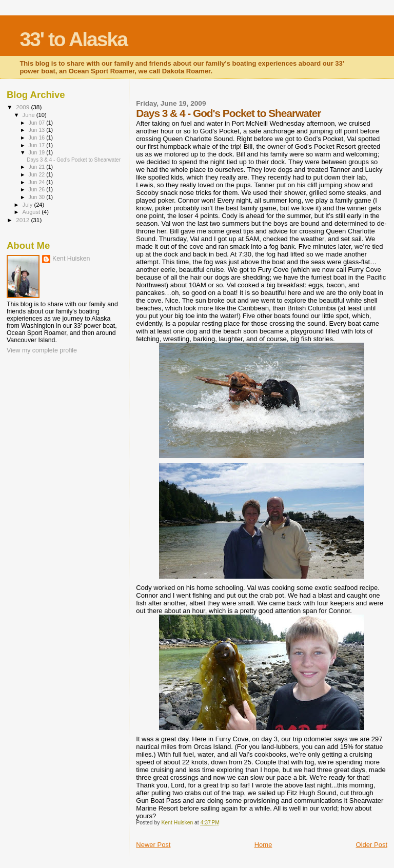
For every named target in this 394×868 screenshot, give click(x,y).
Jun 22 (37, 174)
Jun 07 (37, 123)
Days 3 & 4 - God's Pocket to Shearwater (74, 160)
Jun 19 (37, 152)
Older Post (372, 845)
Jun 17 (37, 145)
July (28, 205)
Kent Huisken (71, 259)
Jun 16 (37, 137)
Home (263, 845)
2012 (23, 220)
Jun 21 (37, 167)
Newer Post (153, 845)
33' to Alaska (73, 39)
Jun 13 (37, 130)
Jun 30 (37, 197)
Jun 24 (37, 182)
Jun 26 (37, 189)
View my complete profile (42, 350)
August (32, 212)
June (29, 115)
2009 (23, 107)
